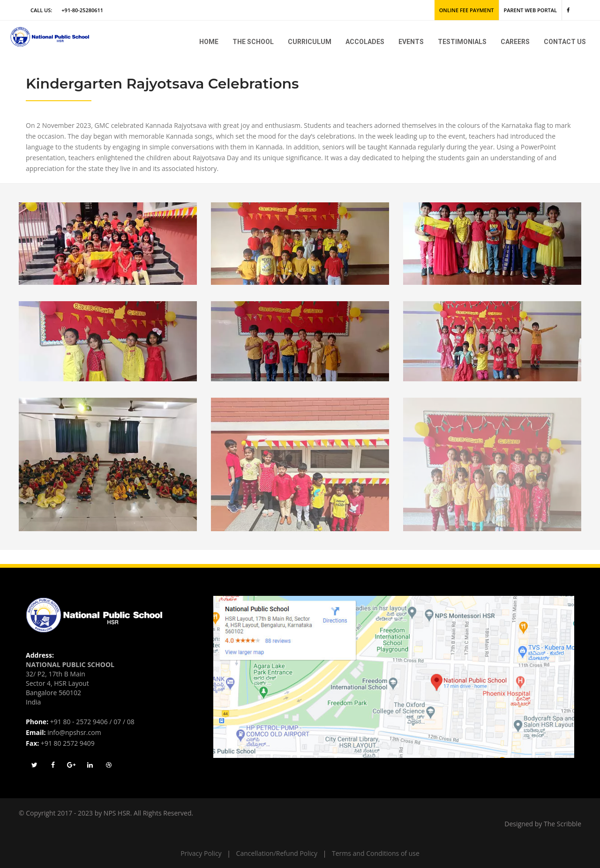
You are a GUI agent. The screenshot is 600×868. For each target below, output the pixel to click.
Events (411, 42)
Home (209, 42)
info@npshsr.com (74, 732)
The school (253, 42)
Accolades (365, 42)
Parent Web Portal (530, 10)
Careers (515, 42)
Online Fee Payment (467, 10)
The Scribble (562, 824)
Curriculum (310, 42)
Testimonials (462, 42)
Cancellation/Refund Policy (277, 853)
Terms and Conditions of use (376, 853)
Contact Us (565, 42)
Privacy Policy (201, 853)
